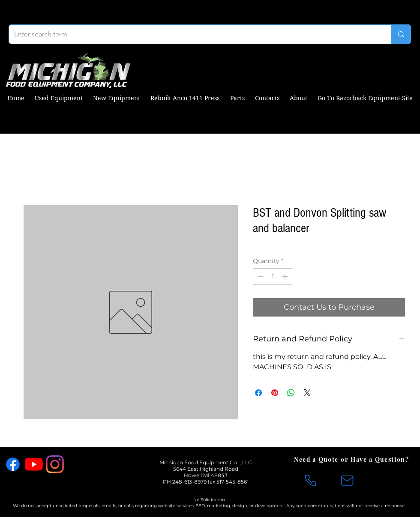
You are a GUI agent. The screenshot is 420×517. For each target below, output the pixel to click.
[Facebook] (13, 464)
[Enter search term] (194, 34)
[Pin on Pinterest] (275, 393)
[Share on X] (307, 393)
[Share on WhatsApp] (291, 393)
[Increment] (286, 276)
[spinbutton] (273, 276)
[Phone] (310, 481)
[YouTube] (34, 464)
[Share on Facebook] (258, 393)
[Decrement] (259, 276)
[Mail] (347, 481)
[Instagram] (55, 464)
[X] (76, 464)
